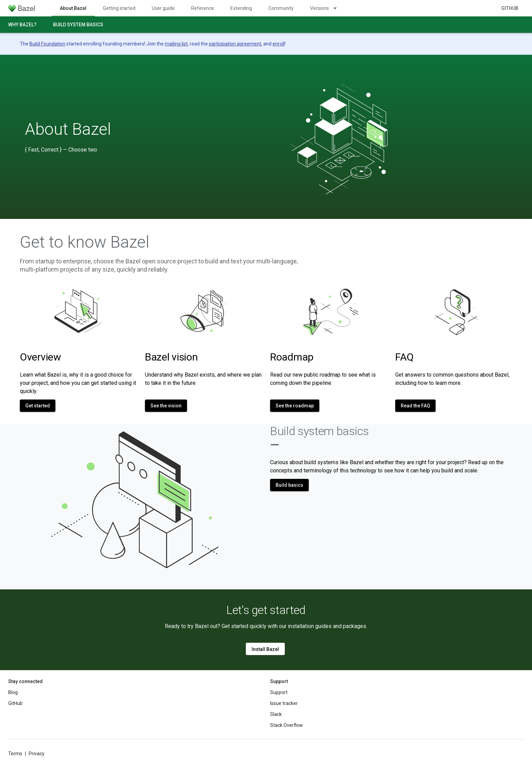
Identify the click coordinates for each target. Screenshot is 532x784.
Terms (15, 754)
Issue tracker (284, 703)
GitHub (510, 8)
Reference (203, 8)
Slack (276, 714)
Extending (241, 8)
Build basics (289, 485)
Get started (38, 406)
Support (279, 692)
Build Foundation (47, 44)
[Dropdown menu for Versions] (338, 8)
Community (281, 8)
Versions (320, 8)
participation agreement (235, 44)
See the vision (166, 406)
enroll (278, 44)
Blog (13, 692)
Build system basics (78, 25)
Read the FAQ (415, 406)
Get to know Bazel (85, 242)
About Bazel (68, 129)
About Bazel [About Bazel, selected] (73, 8)
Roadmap (292, 357)
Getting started (119, 8)
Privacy (37, 754)
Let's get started (266, 610)
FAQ (404, 357)
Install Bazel (265, 649)
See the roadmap (295, 406)
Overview (41, 357)
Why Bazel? (22, 25)
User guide (163, 8)
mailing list (176, 44)
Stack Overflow (287, 725)
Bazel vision (171, 357)
